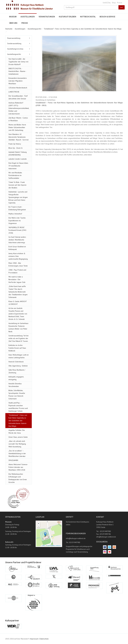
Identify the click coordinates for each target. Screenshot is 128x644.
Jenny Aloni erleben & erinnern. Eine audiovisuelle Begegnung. (18, 256)
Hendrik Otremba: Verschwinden (15, 385)
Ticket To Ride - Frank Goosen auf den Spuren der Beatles (17, 185)
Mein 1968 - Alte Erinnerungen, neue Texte (18, 264)
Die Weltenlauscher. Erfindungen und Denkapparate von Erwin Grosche (18, 478)
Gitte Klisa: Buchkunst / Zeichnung (17, 371)
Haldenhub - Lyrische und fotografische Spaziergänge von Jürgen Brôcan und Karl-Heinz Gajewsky (18, 197)
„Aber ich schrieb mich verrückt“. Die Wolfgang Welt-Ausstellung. (17, 444)
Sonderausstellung (14, 43)
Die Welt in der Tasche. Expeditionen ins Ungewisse (17, 221)
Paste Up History (15, 144)
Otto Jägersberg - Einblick (18, 366)
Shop (114, 3)
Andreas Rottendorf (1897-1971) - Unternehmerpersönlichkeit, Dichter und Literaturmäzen (19, 108)
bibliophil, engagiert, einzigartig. (16, 378)
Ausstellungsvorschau (15, 49)
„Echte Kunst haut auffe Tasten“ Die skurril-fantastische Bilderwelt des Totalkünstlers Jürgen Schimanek (18, 292)
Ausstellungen (28, 17)
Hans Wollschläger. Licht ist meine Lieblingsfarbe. (18, 356)
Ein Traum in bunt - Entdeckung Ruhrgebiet (17, 208)
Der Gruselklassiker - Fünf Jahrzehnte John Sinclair (18, 97)
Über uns (13, 23)
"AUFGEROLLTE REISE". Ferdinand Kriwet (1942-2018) (18, 230)
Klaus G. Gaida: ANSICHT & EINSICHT (18, 303)
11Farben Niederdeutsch (18, 88)
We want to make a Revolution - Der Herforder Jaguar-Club (17, 279)
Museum (13, 17)
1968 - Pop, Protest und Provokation (17, 271)
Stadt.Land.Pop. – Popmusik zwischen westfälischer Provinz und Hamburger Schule (18, 407)
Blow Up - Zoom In (15, 148)
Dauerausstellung (14, 38)
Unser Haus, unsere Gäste (18, 437)
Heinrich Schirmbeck (16, 362)
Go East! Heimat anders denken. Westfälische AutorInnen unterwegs (17, 240)
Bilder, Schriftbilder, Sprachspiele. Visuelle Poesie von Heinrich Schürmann (17, 395)
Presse (120, 3)
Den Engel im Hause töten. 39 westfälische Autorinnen (18, 166)
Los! (121, 7)
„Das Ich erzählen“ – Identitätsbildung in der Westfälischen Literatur (17, 453)
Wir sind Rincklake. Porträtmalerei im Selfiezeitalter (15, 175)
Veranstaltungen (47, 17)
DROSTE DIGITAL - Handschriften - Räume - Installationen (17, 71)
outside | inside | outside (18, 159)
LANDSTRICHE (14, 92)
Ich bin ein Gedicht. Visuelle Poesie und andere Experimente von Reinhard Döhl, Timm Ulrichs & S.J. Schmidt (18, 314)
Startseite (9, 29)
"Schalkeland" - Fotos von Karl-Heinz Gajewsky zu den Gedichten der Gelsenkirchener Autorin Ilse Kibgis (83, 29)
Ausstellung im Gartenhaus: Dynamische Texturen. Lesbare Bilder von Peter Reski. (18, 327)
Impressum (34, 639)
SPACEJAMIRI (13, 460)
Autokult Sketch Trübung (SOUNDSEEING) (18, 153)
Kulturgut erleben (67, 17)
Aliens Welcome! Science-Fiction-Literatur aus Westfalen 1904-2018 (18, 467)
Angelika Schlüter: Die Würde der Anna (17, 432)
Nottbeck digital (88, 17)
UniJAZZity (107, 3)
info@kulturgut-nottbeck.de (76, 538)
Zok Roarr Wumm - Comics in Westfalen (18, 119)
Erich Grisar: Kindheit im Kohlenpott (17, 248)
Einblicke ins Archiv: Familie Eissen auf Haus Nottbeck (17, 348)
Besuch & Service (107, 17)
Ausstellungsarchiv (34, 29)
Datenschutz (44, 639)
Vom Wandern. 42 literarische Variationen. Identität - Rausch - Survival (18, 137)
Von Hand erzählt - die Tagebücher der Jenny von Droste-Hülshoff (18, 62)
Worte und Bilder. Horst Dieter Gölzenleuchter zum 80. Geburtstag (17, 127)
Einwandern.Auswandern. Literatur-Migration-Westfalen (18, 81)
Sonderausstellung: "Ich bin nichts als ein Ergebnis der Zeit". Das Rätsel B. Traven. (18, 338)
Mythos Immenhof (15, 214)
